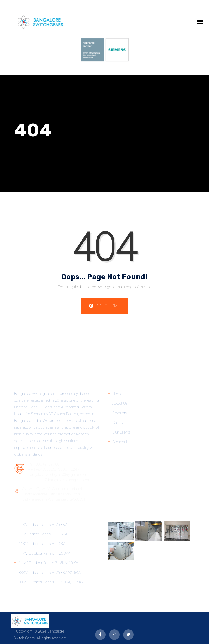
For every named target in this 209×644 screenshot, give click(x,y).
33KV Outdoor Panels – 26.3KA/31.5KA (51, 582)
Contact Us (121, 442)
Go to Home (104, 306)
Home (117, 394)
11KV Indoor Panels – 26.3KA (43, 525)
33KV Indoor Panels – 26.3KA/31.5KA (50, 573)
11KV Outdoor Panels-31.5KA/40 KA (48, 563)
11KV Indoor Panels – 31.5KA (43, 534)
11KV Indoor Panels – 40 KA (42, 544)
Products (120, 413)
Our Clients (121, 432)
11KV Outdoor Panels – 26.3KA (45, 553)
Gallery (118, 423)
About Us (120, 403)
